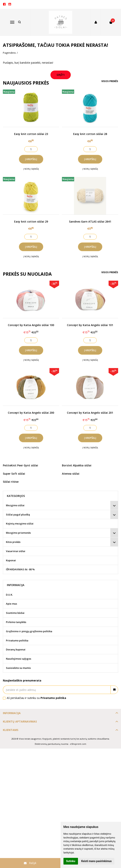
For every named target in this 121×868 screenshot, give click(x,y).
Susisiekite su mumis (18, 668)
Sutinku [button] (71, 861)
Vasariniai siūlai (16, 551)
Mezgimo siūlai (15, 505)
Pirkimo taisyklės (16, 622)
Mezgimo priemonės (18, 533)
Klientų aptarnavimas (20, 721)
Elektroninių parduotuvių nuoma (52, 744)
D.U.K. (9, 595)
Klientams (11, 730)
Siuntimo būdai (15, 613)
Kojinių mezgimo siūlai (20, 524)
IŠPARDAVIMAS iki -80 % (20, 569)
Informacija (12, 713)
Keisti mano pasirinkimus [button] (96, 861)
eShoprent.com (78, 744)
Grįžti (61, 75)
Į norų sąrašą (31, 169)
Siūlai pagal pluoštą (18, 515)
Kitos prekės (13, 542)
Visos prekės (110, 81)
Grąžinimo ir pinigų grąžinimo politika (29, 631)
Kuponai (11, 560)
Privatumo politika (17, 640)
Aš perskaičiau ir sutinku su (36, 698)
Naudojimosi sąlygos (19, 659)
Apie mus (11, 604)
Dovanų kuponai (16, 649)
